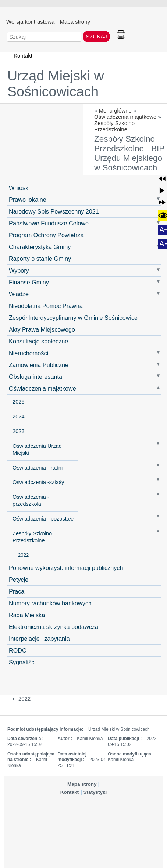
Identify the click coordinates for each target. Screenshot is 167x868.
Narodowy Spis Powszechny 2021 (54, 211)
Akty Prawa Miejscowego (42, 329)
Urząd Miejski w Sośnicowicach (56, 84)
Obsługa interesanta (35, 377)
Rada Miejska (27, 615)
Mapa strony (75, 21)
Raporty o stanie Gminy (40, 259)
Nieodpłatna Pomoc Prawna (46, 306)
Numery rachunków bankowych (50, 603)
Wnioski (19, 188)
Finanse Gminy (29, 282)
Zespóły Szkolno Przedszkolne (114, 126)
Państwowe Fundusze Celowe (49, 223)
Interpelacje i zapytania (39, 639)
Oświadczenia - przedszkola (31, 500)
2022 (23, 555)
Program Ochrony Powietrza (46, 235)
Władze (19, 294)
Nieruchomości (29, 353)
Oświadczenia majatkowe (125, 117)
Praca (17, 591)
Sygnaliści (22, 662)
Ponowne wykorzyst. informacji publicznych (66, 568)
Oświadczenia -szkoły (38, 482)
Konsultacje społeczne (38, 341)
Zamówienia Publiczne (39, 365)
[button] (162, 179)
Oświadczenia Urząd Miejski (37, 449)
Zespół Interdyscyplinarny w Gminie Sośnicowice (73, 318)
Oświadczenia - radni (38, 468)
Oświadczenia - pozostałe (43, 519)
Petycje (19, 580)
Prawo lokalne (28, 200)
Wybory (19, 270)
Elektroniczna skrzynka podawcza (54, 627)
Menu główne (115, 110)
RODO (18, 650)
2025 (18, 402)
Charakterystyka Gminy (40, 247)
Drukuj (121, 35)
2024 (18, 416)
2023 (18, 431)
